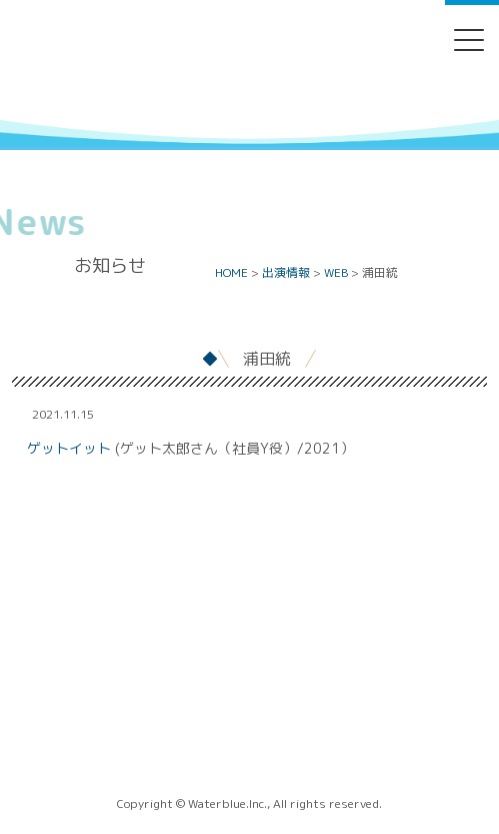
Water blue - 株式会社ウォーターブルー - (249, 113)
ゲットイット (69, 448)
